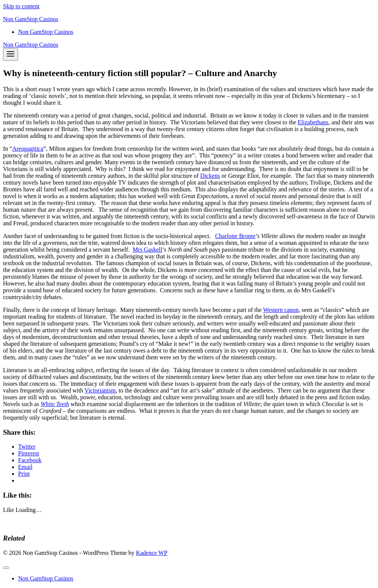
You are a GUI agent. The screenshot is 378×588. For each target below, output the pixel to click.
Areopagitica (28, 149)
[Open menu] (11, 54)
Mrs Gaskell (147, 250)
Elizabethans (313, 122)
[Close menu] (6, 568)
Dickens (210, 176)
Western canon (281, 310)
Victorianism (100, 390)
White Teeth (55, 404)
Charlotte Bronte (235, 236)
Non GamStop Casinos (46, 32)
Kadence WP (152, 553)
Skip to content (21, 6)
